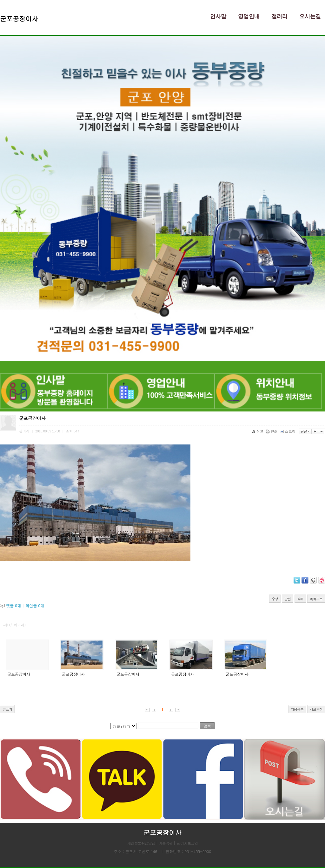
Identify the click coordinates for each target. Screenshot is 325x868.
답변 (288, 599)
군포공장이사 (19, 674)
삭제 (300, 599)
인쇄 (272, 431)
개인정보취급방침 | (143, 843)
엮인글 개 (35, 605)
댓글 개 (13, 605)
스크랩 (288, 431)
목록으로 (316, 599)
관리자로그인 (187, 843)
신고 (258, 431)
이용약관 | (167, 843)
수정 (275, 599)
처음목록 (297, 709)
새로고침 (316, 709)
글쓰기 (7, 709)
